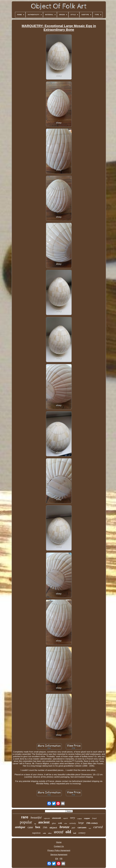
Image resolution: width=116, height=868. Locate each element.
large (81, 823)
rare (25, 817)
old (68, 832)
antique (20, 827)
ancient (44, 822)
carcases (82, 827)
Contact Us (59, 846)
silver (50, 833)
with (44, 833)
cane (30, 827)
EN (57, 859)
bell (75, 833)
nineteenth (57, 818)
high (90, 828)
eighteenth (47, 818)
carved (98, 827)
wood (59, 832)
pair (74, 828)
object (53, 828)
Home (59, 842)
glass (54, 823)
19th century (92, 823)
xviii (60, 823)
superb (65, 818)
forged (94, 818)
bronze (64, 827)
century (82, 833)
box (38, 827)
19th (45, 827)
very (73, 818)
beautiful (36, 817)
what (66, 823)
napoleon (36, 833)
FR (61, 859)
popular (26, 822)
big (35, 824)
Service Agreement (59, 855)
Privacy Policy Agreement (59, 850)
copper (87, 818)
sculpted (79, 819)
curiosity (73, 823)
